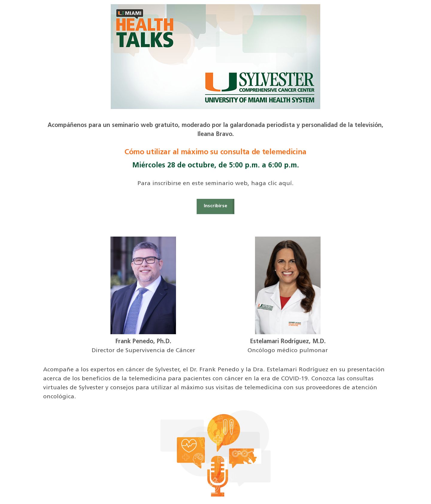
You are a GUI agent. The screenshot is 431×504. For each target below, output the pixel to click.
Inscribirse (215, 206)
